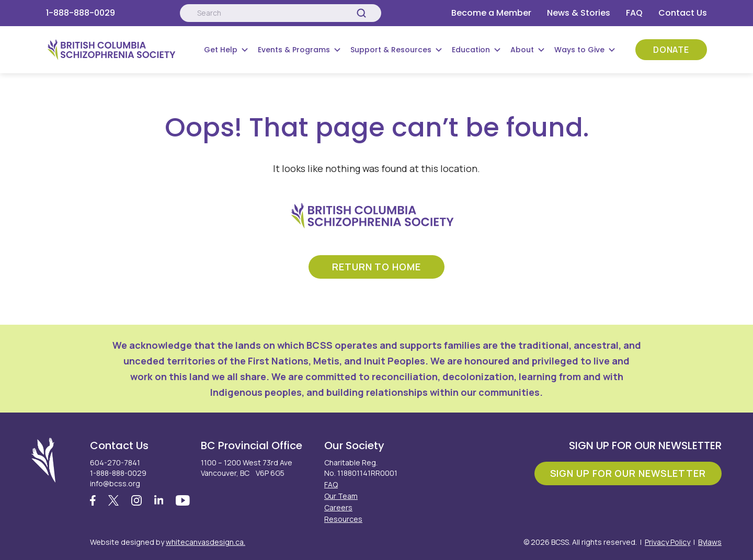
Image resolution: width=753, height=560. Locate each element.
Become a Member (491, 13)
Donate (671, 50)
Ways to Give (579, 50)
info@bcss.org (115, 483)
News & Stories (579, 13)
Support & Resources (391, 50)
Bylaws (710, 542)
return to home (376, 267)
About (522, 50)
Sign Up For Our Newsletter (628, 473)
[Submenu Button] (245, 50)
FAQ (634, 13)
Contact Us (683, 13)
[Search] (361, 13)
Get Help (221, 50)
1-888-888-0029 (81, 13)
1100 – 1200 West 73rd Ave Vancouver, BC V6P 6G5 (247, 468)
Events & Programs (294, 50)
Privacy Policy (668, 542)
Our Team (341, 496)
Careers (338, 507)
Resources (343, 519)
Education (471, 50)
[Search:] (280, 13)
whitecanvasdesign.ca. (206, 542)
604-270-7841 (115, 462)
